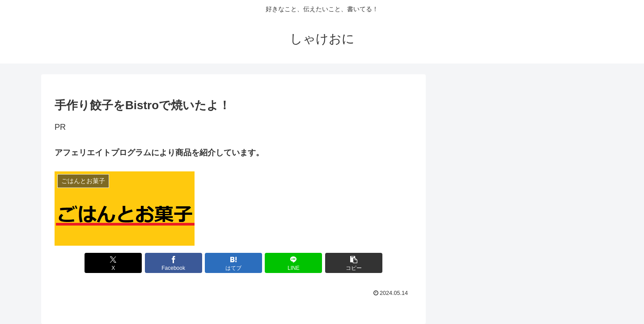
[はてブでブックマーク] (233, 263)
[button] (354, 263)
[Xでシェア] (113, 263)
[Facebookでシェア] (174, 263)
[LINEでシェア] (293, 263)
